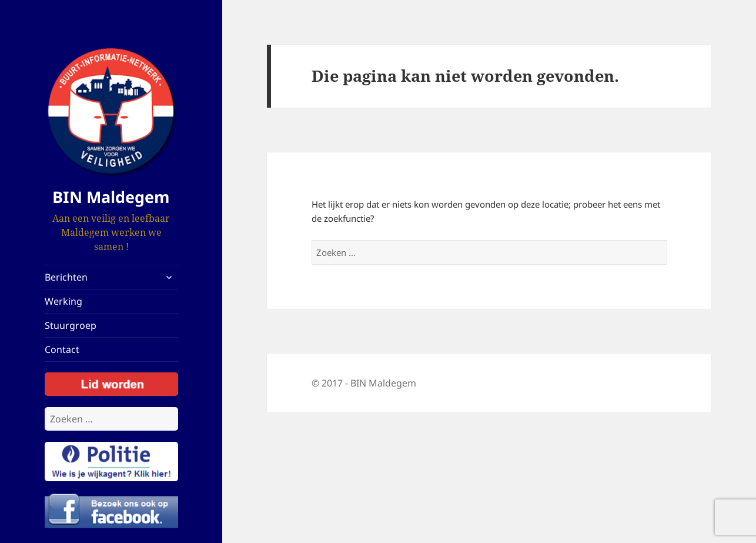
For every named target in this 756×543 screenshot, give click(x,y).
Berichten (66, 277)
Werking (63, 301)
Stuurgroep (71, 325)
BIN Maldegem (111, 197)
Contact (62, 349)
